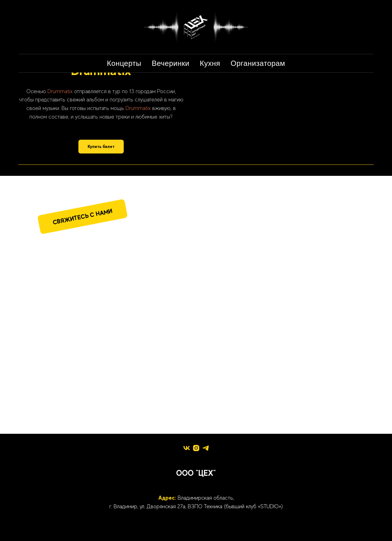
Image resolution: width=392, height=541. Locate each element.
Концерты (124, 63)
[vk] (187, 448)
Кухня (210, 63)
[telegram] (206, 448)
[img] (104, 275)
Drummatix (60, 91)
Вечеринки (171, 63)
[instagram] (196, 448)
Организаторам (258, 63)
